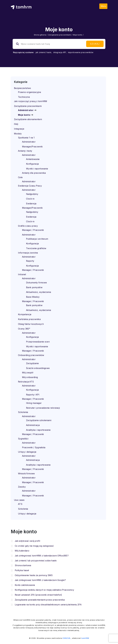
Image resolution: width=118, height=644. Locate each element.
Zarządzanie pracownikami (60, 35)
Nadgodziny (32, 194)
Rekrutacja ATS (26, 382)
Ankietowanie (33, 159)
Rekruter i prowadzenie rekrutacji (43, 408)
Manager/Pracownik (32, 147)
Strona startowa (23, 565)
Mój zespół (28, 373)
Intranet (22, 274)
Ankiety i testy (25, 151)
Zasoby (22, 487)
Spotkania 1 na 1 (26, 138)
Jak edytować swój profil (27, 541)
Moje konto (24, 115)
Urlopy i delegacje (27, 452)
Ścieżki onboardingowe (38, 368)
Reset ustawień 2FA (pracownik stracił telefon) (38, 595)
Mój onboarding (30, 377)
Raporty (30, 261)
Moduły (18, 134)
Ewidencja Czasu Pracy (30, 186)
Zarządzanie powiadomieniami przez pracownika (40, 600)
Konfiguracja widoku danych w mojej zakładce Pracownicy (44, 590)
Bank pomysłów (34, 287)
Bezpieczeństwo (22, 88)
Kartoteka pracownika (29, 319)
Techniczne (24, 97)
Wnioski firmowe (26, 474)
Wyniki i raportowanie (37, 169)
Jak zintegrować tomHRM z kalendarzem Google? (40, 580)
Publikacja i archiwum (37, 239)
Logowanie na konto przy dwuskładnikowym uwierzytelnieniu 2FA (48, 605)
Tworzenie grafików (36, 248)
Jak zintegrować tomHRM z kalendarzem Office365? (42, 556)
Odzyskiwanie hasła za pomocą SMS (34, 575)
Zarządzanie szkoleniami (39, 420)
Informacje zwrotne (28, 253)
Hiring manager (34, 403)
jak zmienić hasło (43, 52)
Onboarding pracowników (31, 355)
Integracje (19, 129)
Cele (20, 177)
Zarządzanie (32, 363)
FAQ (16, 124)
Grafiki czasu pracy (28, 226)
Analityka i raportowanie (38, 430)
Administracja (33, 425)
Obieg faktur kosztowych (31, 324)
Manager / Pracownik (33, 230)
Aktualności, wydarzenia (39, 292)
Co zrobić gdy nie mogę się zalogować (34, 546)
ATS (20, 504)
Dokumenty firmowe (36, 283)
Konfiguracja (32, 164)
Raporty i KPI (33, 395)
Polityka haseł (22, 570)
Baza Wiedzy (33, 297)
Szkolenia (23, 412)
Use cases (19, 500)
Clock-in (30, 199)
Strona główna (40, 35)
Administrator (26, 110)
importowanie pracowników (81, 52)
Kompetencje (25, 314)
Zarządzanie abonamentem (28, 119)
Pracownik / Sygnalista (34, 447)
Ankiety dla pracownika (34, 173)
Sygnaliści (23, 439)
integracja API (60, 52)
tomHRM (85, 638)
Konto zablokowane (25, 585)
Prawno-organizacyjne (29, 92)
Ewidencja (31, 204)
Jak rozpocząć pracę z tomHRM (31, 101)
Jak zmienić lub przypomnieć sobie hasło (36, 561)
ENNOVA (66, 638)
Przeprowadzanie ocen (38, 342)
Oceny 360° (24, 329)
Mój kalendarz (22, 551)
